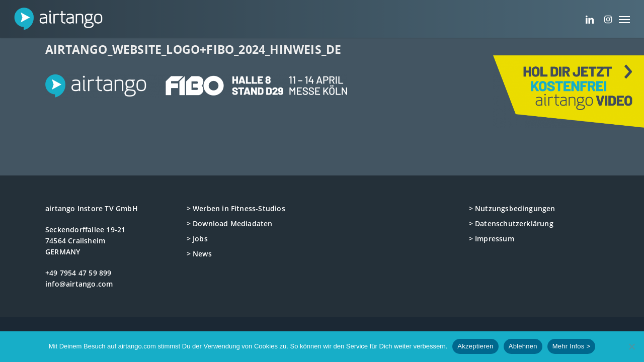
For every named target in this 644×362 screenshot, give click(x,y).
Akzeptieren (475, 346)
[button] (624, 19)
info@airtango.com (79, 284)
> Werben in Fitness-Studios (236, 208)
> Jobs (197, 239)
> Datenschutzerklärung (511, 223)
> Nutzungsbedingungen (512, 208)
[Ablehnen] (631, 346)
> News (199, 254)
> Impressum (492, 239)
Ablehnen (523, 346)
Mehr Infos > (572, 346)
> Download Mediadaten (230, 223)
